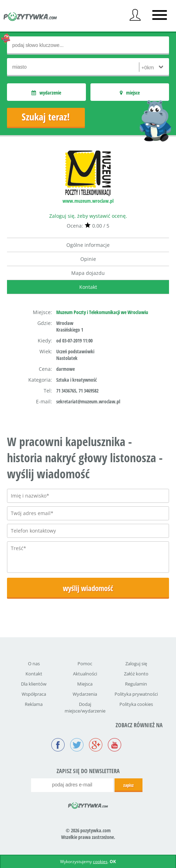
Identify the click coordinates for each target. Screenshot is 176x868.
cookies (100, 862)
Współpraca (34, 694)
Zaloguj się (136, 664)
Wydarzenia (85, 694)
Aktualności (85, 674)
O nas (34, 664)
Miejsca (85, 684)
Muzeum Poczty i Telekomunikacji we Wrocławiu (102, 312)
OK (113, 862)
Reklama (34, 704)
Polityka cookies (136, 704)
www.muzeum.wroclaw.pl (88, 201)
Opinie (88, 259)
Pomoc (85, 664)
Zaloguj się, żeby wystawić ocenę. (88, 216)
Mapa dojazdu (88, 273)
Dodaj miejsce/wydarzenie (85, 707)
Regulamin (136, 684)
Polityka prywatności (136, 694)
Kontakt (88, 287)
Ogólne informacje (88, 245)
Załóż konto (136, 674)
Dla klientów (34, 684)
